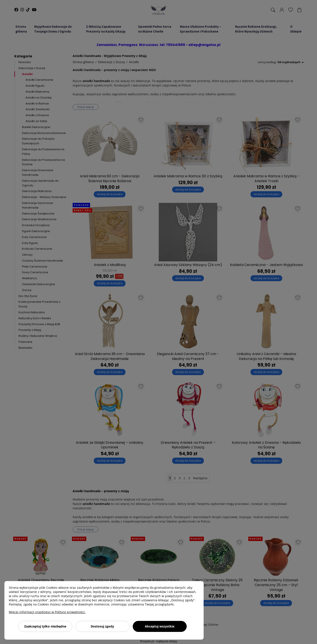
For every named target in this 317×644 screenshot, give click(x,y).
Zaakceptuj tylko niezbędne (45, 626)
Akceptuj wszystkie (160, 626)
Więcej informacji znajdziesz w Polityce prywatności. (47, 612)
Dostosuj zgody (102, 626)
